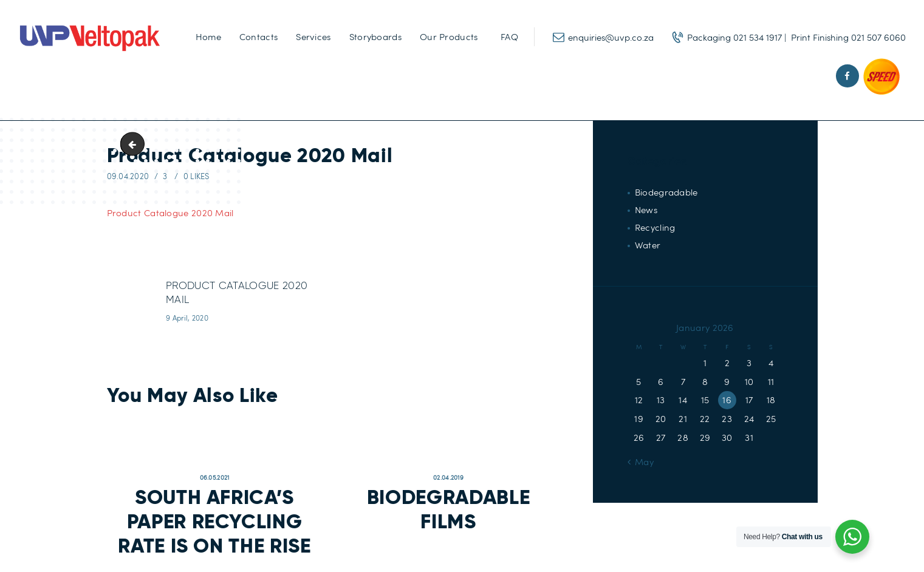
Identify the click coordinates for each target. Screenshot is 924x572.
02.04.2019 (448, 477)
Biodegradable (666, 192)
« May (641, 461)
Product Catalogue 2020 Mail (170, 213)
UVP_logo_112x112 (135, 144)
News (646, 209)
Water (648, 245)
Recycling (655, 227)
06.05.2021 (215, 477)
